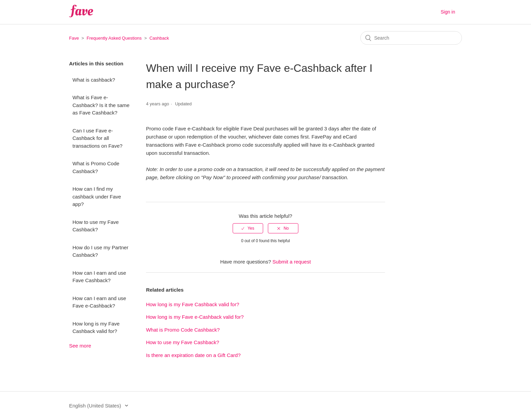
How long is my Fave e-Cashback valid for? (195, 317)
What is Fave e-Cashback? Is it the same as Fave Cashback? (101, 105)
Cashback (159, 38)
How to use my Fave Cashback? (96, 226)
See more (80, 346)
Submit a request (291, 262)
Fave (74, 38)
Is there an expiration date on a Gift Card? (193, 355)
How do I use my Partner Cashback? (100, 251)
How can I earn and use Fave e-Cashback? (99, 302)
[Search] (411, 38)
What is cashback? (94, 80)
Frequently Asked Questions (114, 38)
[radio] (248, 228)
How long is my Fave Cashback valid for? (96, 328)
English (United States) (96, 406)
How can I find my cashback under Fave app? (97, 196)
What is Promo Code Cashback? (96, 167)
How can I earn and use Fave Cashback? (99, 277)
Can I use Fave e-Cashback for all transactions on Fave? (98, 138)
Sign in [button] (448, 12)
